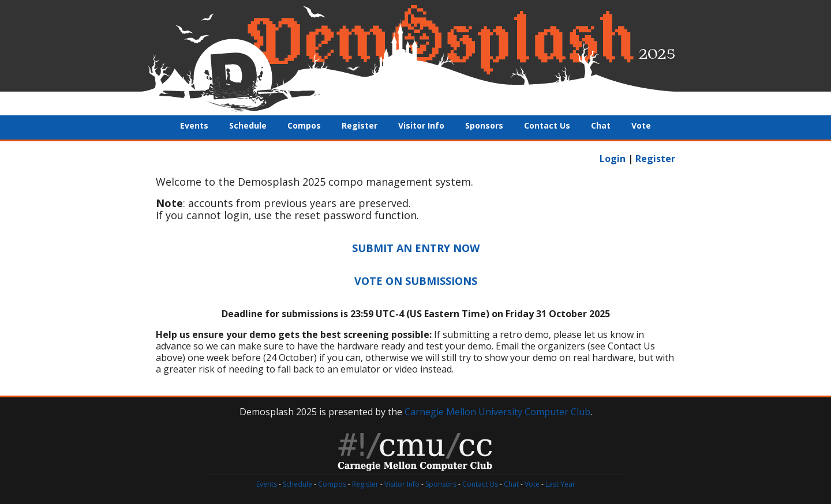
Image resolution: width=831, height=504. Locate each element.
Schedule (248, 125)
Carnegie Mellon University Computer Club (497, 412)
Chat (601, 125)
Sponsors (484, 125)
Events (194, 125)
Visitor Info (421, 125)
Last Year (560, 484)
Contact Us (547, 125)
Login (613, 159)
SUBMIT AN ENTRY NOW (416, 248)
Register (360, 125)
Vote (641, 125)
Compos (304, 125)
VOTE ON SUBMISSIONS (416, 281)
